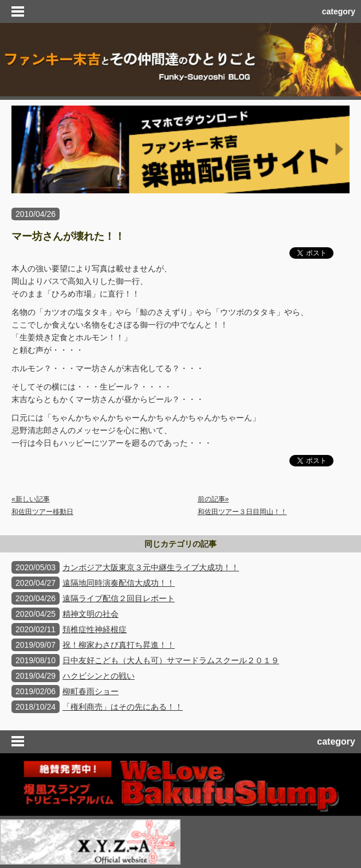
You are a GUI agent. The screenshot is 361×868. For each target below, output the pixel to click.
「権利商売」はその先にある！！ (123, 707)
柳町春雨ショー (91, 691)
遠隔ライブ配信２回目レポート (119, 598)
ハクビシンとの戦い (99, 676)
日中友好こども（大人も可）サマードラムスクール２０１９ (171, 660)
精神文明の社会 (91, 614)
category (339, 11)
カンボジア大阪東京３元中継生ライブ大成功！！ (151, 567)
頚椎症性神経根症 (95, 629)
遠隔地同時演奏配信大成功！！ (119, 583)
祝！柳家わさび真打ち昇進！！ (119, 645)
